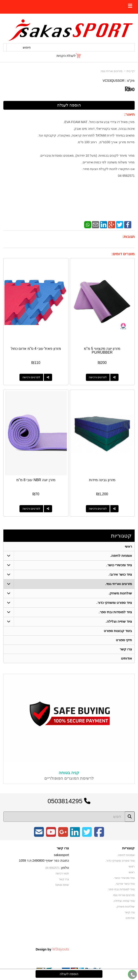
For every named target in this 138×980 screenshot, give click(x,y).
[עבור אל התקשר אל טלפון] (133, 975)
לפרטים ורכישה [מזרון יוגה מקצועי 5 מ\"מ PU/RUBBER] (98, 377)
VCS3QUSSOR (114, 81)
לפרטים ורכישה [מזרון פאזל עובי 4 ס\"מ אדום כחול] (31, 377)
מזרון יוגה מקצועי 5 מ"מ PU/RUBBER (102, 351)
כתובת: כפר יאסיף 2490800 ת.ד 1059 (44, 860)
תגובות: (128, 237)
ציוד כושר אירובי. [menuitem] (120, 574)
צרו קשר (63, 848)
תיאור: (129, 114)
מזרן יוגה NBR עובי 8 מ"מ (36, 480)
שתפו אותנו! (62, 885)
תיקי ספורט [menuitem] (124, 640)
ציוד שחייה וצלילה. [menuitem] (119, 621)
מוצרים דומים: (123, 254)
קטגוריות (121, 536)
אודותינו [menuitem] (126, 658)
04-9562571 (52, 868)
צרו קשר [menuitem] (126, 649)
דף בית (131, 71)
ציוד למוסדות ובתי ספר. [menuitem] (115, 612)
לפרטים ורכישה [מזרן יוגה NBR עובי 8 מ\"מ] (31, 509)
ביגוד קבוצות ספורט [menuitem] (118, 631)
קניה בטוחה (69, 773)
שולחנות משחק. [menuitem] (120, 593)
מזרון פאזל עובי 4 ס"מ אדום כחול (36, 349)
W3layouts (61, 949)
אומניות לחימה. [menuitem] (121, 556)
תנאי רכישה (62, 873)
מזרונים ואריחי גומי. (111, 71)
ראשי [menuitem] (128, 546)
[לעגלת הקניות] (69, 56)
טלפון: (65, 868)
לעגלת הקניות (66, 56)
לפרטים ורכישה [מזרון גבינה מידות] (98, 509)
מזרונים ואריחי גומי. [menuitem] (119, 584)
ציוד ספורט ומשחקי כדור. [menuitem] (114, 603)
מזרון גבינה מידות (102, 480)
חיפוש (27, 47)
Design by (52, 949)
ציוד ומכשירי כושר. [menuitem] (119, 565)
